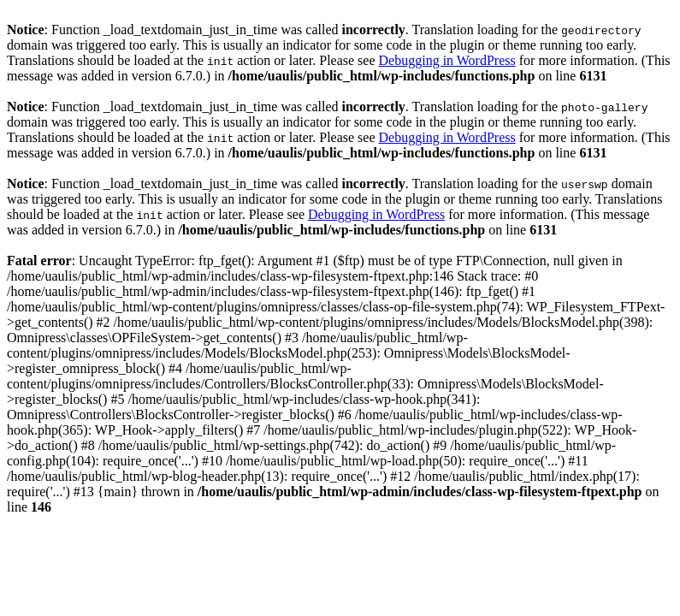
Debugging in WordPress (447, 60)
